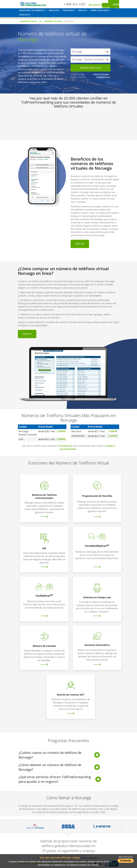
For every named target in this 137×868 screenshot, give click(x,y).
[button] (116, 7)
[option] (35, 826)
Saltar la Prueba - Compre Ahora (102, 76)
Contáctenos (65, 446)
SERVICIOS (55, 10)
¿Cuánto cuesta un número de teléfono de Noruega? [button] (60, 755)
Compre (61, 431)
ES (41, 21)
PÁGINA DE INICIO (28, 21)
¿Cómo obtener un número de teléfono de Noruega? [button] (60, 767)
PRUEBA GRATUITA (90, 68)
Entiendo (126, 861)
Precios (80, 244)
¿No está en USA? (97, 5)
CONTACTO (25, 15)
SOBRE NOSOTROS (100, 10)
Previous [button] (16, 826)
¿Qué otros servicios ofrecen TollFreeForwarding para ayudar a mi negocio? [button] (60, 779)
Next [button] (121, 826)
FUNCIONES (69, 10)
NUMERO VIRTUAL (53, 21)
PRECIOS (83, 10)
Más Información (126, 857)
